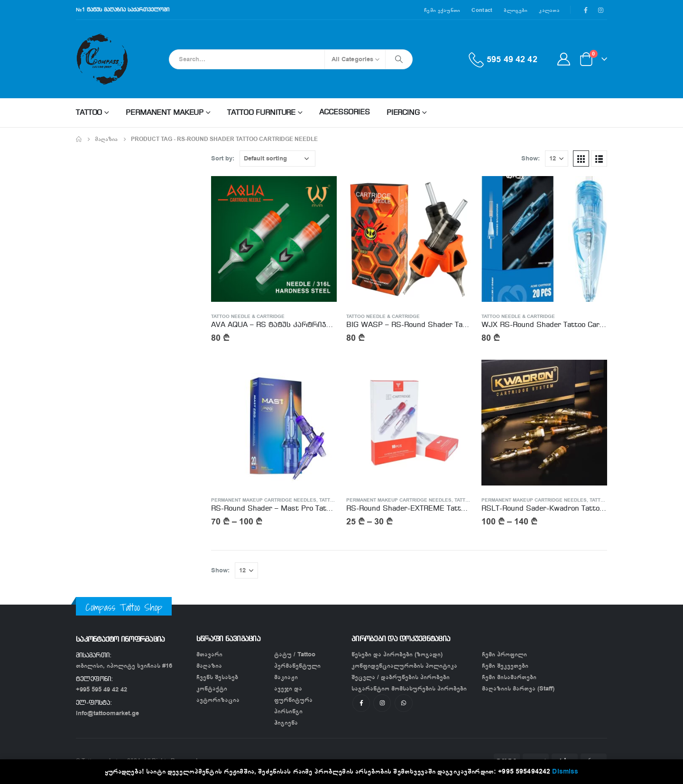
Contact (482, 10)
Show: (531, 158)
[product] (274, 239)
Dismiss (565, 771)
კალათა (549, 10)
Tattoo (89, 113)
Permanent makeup (165, 113)
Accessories (345, 112)
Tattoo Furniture (261, 113)
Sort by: (223, 158)
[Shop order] (277, 159)
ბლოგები (516, 10)
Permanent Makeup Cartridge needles (264, 500)
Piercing (403, 113)
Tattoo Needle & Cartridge (248, 317)
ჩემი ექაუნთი (442, 10)
